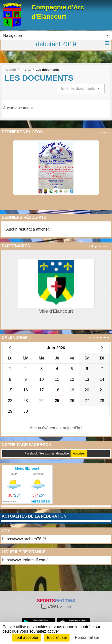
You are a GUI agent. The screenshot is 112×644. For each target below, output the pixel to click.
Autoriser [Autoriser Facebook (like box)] (79, 453)
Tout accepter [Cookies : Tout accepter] (27, 637)
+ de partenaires (99, 246)
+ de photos (102, 132)
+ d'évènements (99, 337)
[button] (8, 290)
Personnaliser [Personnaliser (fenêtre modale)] (87, 637)
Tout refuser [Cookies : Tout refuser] (57, 637)
